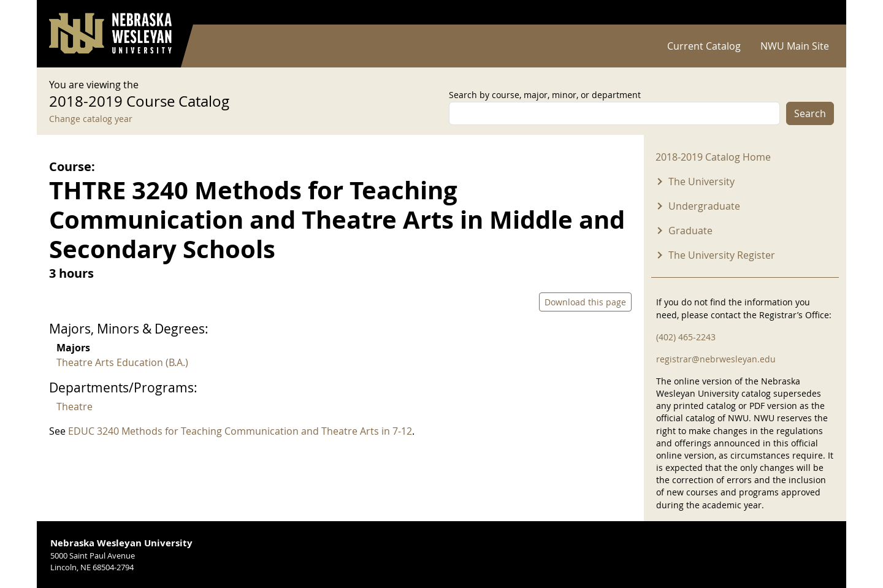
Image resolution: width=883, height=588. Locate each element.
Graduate (690, 231)
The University (701, 181)
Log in (818, 13)
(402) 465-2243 (686, 337)
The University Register (722, 255)
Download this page (585, 302)
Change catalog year (91, 119)
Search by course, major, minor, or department (545, 95)
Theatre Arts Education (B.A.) (122, 362)
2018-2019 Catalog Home (713, 157)
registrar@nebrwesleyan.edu (716, 359)
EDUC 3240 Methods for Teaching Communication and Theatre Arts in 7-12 (240, 431)
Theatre (75, 407)
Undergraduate (704, 206)
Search (810, 113)
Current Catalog (704, 46)
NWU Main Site (795, 46)
